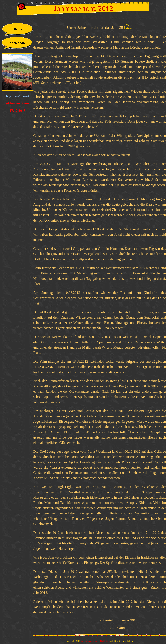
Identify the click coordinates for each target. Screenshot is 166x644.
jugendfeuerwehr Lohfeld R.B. (95, 641)
